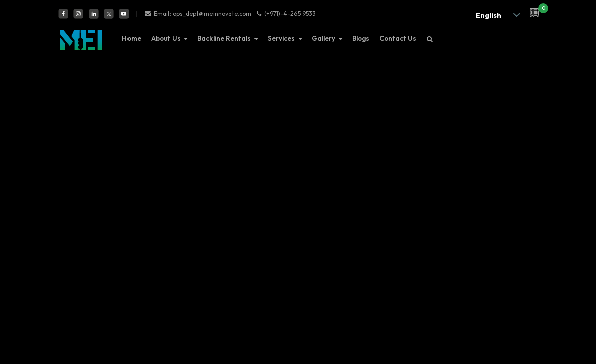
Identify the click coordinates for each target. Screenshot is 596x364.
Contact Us (398, 38)
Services (281, 38)
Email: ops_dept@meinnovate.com (203, 13)
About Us (166, 38)
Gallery (324, 38)
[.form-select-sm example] (495, 15)
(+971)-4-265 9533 (290, 13)
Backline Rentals (224, 38)
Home (132, 38)
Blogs (361, 38)
